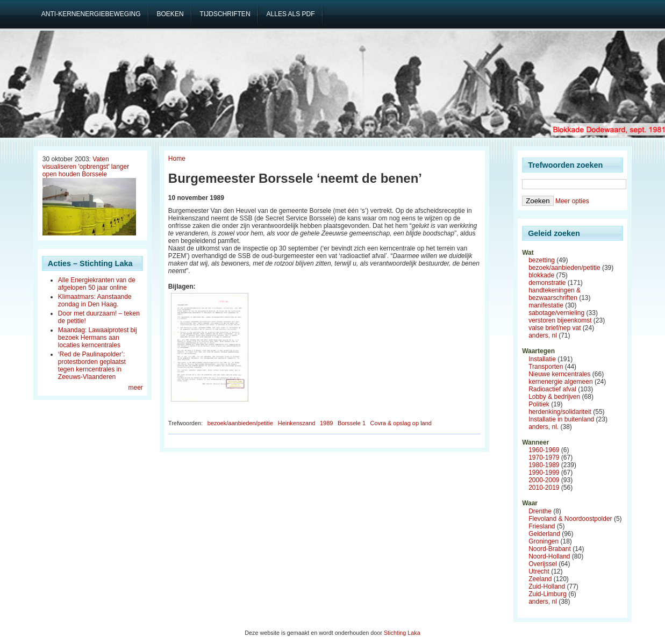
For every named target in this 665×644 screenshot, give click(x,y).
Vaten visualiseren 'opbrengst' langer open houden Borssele (86, 167)
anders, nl (543, 335)
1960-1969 (544, 450)
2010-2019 (544, 488)
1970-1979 (544, 457)
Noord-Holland (549, 556)
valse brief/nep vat (555, 328)
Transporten (546, 367)
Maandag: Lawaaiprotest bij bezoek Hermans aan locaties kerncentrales (98, 338)
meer (136, 388)
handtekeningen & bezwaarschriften (555, 294)
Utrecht (539, 571)
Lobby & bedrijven (554, 397)
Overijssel (543, 564)
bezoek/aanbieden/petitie (240, 423)
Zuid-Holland (547, 586)
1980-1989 (544, 465)
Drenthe (540, 511)
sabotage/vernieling (556, 313)
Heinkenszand (297, 423)
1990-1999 (544, 473)
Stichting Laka (402, 633)
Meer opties (572, 201)
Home (177, 159)
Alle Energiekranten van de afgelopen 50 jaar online (97, 284)
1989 (326, 423)
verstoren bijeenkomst (560, 320)
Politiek (539, 404)
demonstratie (547, 283)
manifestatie (546, 305)
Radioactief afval (552, 389)
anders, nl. (544, 427)
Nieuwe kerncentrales (559, 374)
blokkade (541, 275)
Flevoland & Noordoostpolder (570, 519)
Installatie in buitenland (561, 419)
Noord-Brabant (550, 549)
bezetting (542, 260)
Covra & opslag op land (401, 423)
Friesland (542, 526)
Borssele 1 (352, 423)
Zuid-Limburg (548, 594)
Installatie (542, 359)
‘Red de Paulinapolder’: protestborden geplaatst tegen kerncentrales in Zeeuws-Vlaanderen (92, 366)
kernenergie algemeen (560, 382)
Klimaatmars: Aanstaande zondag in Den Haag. (95, 300)
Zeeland (540, 579)
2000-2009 (544, 480)
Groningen (544, 541)
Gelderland (544, 534)
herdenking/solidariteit (560, 412)
